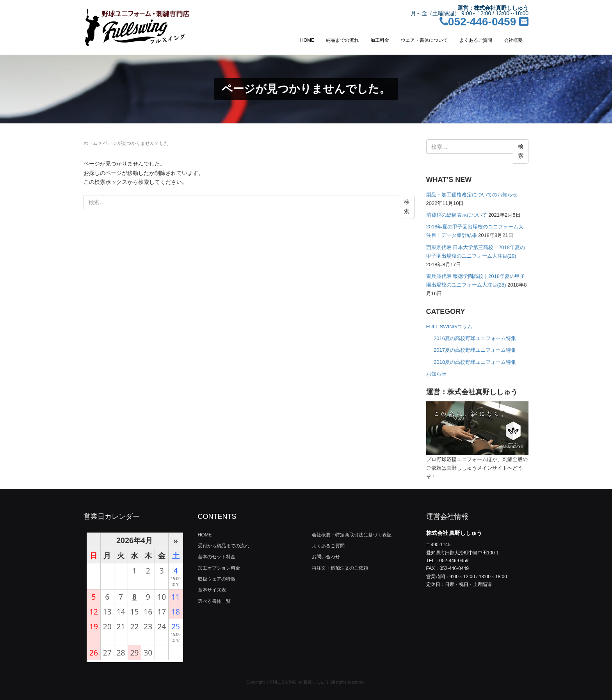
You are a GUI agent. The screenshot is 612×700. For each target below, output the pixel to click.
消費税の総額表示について (457, 215)
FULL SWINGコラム (449, 327)
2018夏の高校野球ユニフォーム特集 (475, 362)
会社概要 (513, 40)
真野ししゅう (316, 682)
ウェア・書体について (424, 40)
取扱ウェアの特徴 (217, 579)
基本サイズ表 (212, 590)
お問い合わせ (326, 557)
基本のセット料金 (217, 557)
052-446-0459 (478, 22)
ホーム (91, 143)
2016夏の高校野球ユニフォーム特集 (475, 338)
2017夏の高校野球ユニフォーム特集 (475, 350)
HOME (307, 40)
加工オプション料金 (219, 568)
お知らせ (436, 374)
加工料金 (380, 40)
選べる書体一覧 (214, 601)
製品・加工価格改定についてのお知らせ (472, 195)
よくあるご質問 (476, 40)
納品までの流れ (342, 40)
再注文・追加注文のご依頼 (340, 568)
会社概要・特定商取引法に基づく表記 (352, 535)
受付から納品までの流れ (224, 546)
